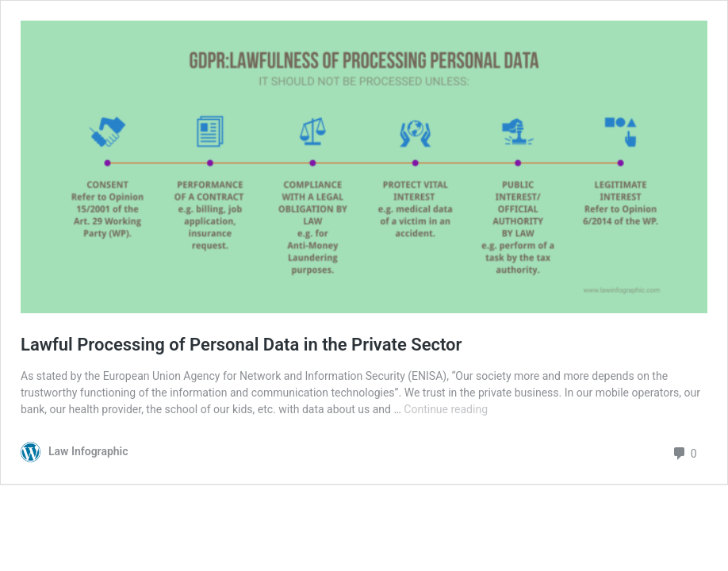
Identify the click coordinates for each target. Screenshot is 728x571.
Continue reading (446, 409)
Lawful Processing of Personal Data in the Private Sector (241, 345)
